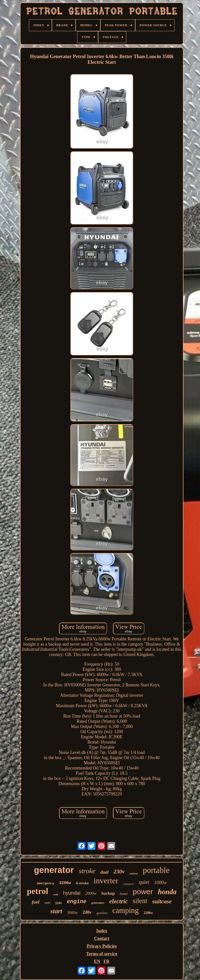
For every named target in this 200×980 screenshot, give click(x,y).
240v (87, 912)
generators (98, 903)
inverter (106, 881)
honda (167, 892)
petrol (38, 891)
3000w (73, 913)
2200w (148, 913)
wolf (56, 894)
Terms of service (102, 954)
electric (119, 901)
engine (77, 902)
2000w (91, 893)
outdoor (134, 874)
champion (128, 884)
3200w (65, 883)
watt (47, 903)
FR (107, 961)
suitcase (162, 901)
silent (140, 901)
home (124, 894)
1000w (161, 882)
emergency (45, 883)
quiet (144, 882)
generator (54, 870)
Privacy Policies (102, 946)
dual (104, 872)
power (143, 892)
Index (102, 931)
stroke (87, 871)
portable (156, 870)
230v (119, 872)
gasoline (102, 913)
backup (108, 893)
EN (97, 961)
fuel (36, 902)
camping (125, 910)
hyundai (72, 893)
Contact (102, 938)
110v (59, 903)
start (56, 911)
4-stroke (82, 883)
